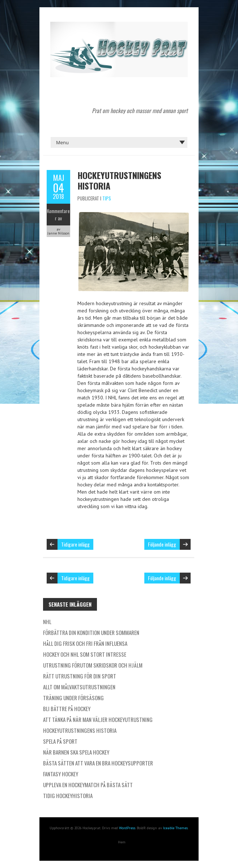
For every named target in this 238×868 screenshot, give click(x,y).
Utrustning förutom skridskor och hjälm (93, 665)
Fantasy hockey (61, 774)
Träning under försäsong (73, 698)
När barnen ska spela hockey (76, 752)
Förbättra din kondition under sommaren (91, 632)
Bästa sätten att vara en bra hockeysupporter (98, 763)
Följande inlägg (162, 544)
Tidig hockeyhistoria (68, 796)
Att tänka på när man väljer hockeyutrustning (98, 719)
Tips (107, 198)
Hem (122, 842)
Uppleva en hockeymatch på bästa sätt (88, 785)
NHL (47, 622)
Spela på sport (60, 741)
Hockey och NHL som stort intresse (85, 654)
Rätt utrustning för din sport (80, 676)
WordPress (127, 828)
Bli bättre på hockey (67, 709)
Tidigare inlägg (75, 544)
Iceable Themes (175, 828)
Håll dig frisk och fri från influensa (85, 643)
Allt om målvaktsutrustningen (79, 687)
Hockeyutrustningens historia (119, 180)
